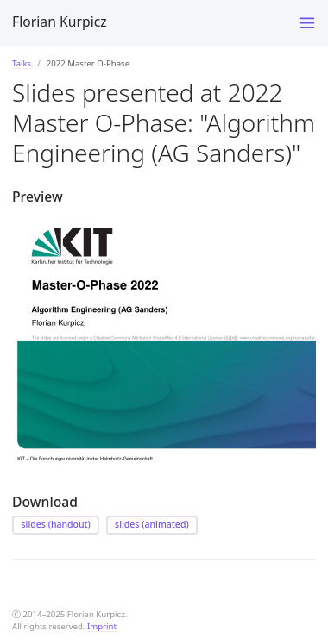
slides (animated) (152, 524)
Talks (22, 63)
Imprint (102, 626)
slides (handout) (56, 524)
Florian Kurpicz (60, 22)
